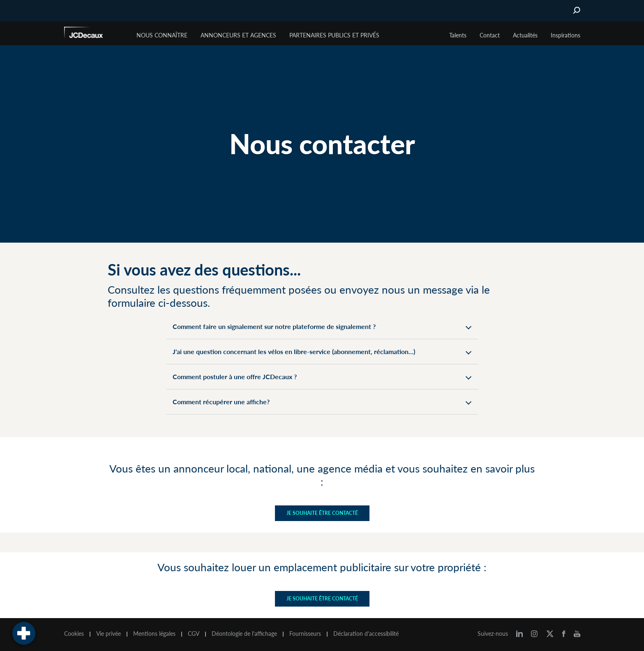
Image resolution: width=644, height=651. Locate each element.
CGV (194, 634)
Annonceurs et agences (238, 35)
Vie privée (108, 634)
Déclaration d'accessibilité (366, 634)
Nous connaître (162, 35)
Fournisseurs (305, 634)
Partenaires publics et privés (334, 35)
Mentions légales (154, 634)
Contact (490, 35)
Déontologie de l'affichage (244, 634)
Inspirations (566, 35)
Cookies (74, 634)
